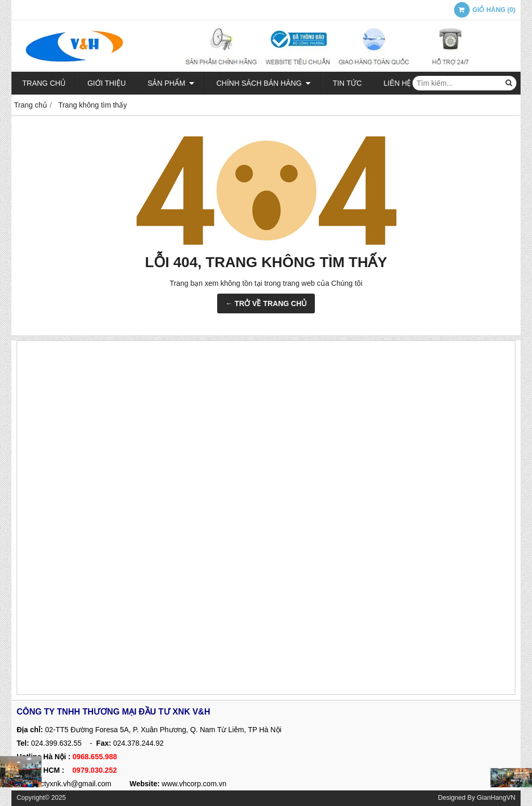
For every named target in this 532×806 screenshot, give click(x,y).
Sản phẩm (171, 83)
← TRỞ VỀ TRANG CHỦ (266, 303)
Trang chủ (44, 83)
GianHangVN (496, 798)
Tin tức (347, 83)
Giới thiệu (107, 83)
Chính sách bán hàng (263, 83)
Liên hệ (397, 83)
